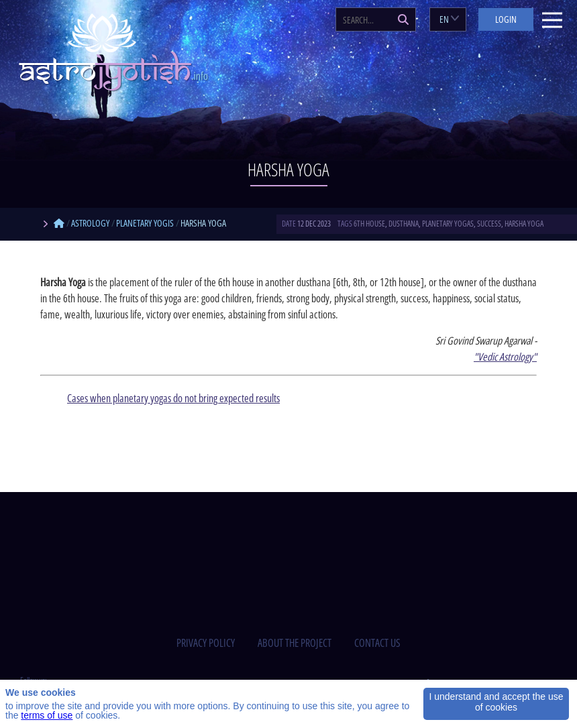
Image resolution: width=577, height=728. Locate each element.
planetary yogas (448, 224)
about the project (295, 643)
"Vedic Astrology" (505, 357)
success (489, 224)
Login (506, 19)
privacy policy (206, 643)
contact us (377, 643)
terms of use (47, 715)
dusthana (404, 224)
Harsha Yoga (524, 224)
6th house (369, 224)
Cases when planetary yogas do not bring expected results (173, 398)
